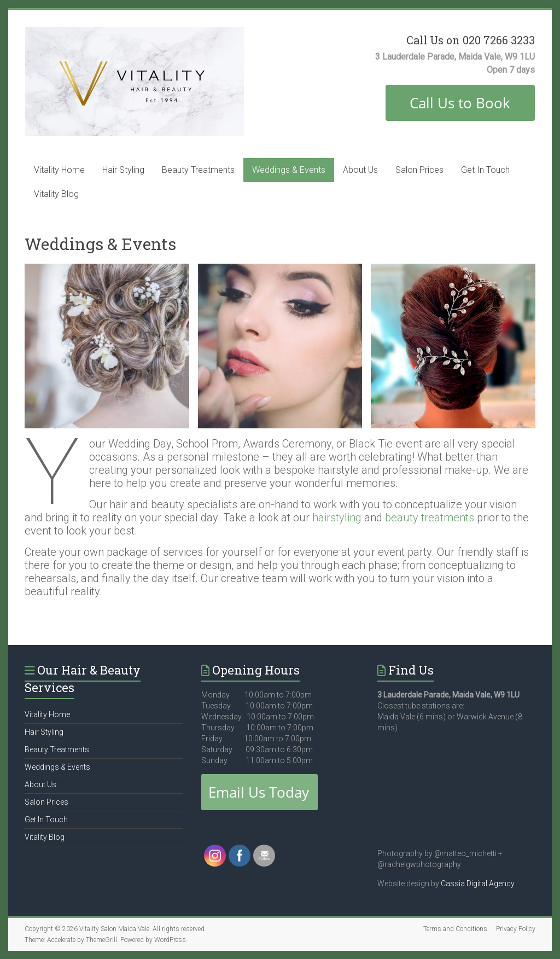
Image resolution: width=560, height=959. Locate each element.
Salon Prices (419, 170)
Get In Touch (485, 170)
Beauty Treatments (198, 170)
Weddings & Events (289, 170)
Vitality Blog (56, 194)
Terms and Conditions (455, 929)
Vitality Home (59, 170)
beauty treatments (430, 518)
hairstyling (338, 518)
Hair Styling (123, 170)
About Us (360, 170)
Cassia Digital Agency (478, 884)
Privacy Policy (516, 929)
